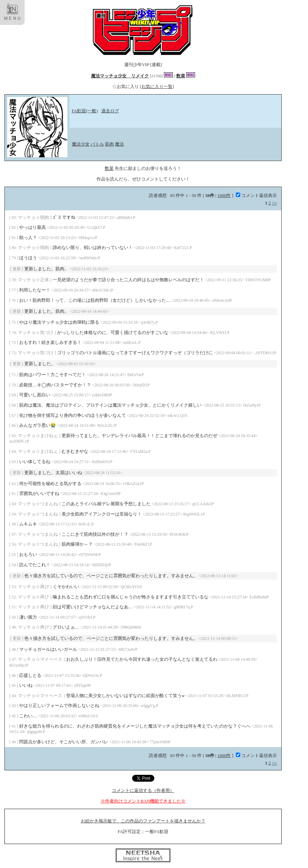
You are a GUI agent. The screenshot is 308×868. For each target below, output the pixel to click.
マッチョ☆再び (34, 587)
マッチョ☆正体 (34, 280)
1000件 (224, 195)
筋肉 (110, 144)
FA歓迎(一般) (85, 111)
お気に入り (126, 86)
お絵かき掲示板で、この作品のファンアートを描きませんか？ (143, 821)
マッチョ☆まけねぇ (38, 436)
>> (274, 203)
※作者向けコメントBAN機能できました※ (143, 801)
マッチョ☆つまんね (38, 504)
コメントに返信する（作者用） (143, 790)
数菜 (181, 76)
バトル (97, 144)
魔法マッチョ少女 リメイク (120, 76)
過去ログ (110, 111)
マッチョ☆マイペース (41, 659)
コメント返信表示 (256, 195)
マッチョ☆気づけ (36, 332)
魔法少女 (81, 144)
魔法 (119, 144)
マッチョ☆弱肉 (34, 217)
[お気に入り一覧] (157, 86)
